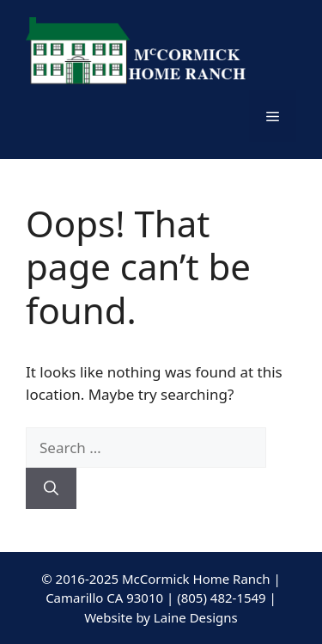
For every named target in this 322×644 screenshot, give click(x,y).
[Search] (51, 488)
